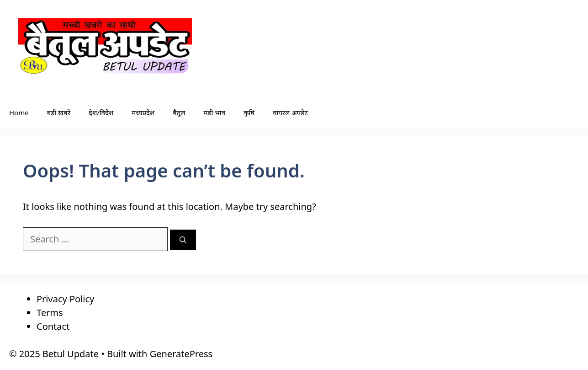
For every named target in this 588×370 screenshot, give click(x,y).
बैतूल (179, 113)
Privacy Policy (65, 299)
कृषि (249, 113)
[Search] (183, 240)
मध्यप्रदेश (143, 113)
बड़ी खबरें (59, 113)
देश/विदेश (101, 113)
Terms (50, 313)
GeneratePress (181, 354)
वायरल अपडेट (290, 113)
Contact (53, 326)
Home (19, 113)
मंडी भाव (215, 113)
